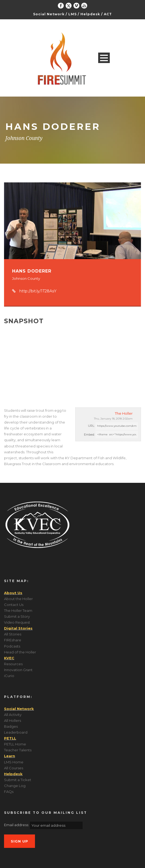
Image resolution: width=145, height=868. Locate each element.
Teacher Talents (18, 750)
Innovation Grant (18, 670)
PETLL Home (15, 744)
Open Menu (104, 58)
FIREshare (13, 640)
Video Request (17, 622)
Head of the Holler (20, 652)
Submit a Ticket (18, 780)
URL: (91, 426)
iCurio (9, 676)
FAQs (9, 792)
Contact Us (14, 605)
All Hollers (13, 720)
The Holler (124, 413)
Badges (11, 726)
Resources (13, 664)
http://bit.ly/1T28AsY (38, 291)
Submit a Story (17, 616)
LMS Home (14, 762)
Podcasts (12, 646)
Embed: (89, 435)
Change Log (15, 786)
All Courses (14, 768)
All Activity (13, 715)
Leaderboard (16, 732)
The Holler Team (18, 610)
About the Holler (18, 599)
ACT (108, 14)
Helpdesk (90, 14)
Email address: (17, 825)
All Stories (13, 634)
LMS (72, 14)
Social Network (49, 14)
